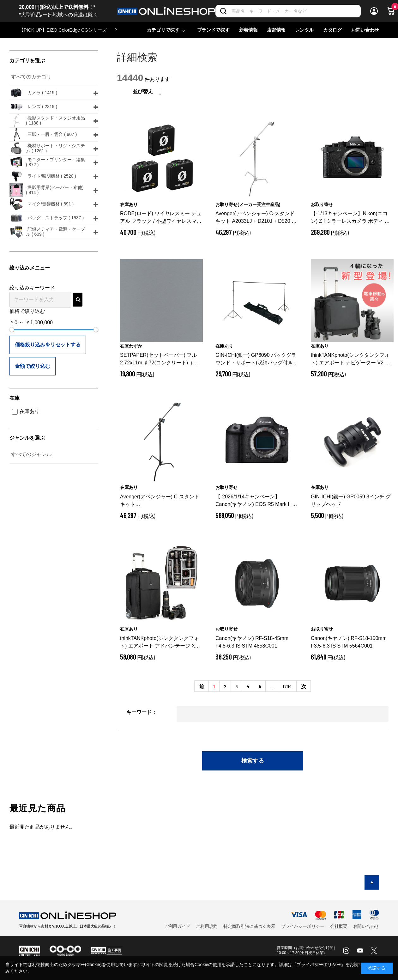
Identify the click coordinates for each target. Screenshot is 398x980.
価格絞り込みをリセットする (48, 345)
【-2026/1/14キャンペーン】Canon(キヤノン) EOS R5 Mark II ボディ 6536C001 (256, 501)
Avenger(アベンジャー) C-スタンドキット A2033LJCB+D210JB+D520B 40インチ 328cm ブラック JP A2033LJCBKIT (160, 501)
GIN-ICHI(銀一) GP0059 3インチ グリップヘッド (351, 500)
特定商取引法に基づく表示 (249, 926)
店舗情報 (276, 30)
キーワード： (142, 712)
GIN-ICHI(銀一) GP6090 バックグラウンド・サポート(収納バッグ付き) (256, 359)
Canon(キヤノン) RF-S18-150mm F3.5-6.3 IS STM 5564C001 (349, 642)
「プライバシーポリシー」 (319, 965)
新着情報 (248, 30)
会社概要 (339, 926)
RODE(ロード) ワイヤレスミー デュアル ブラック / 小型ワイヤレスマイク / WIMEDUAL (161, 218)
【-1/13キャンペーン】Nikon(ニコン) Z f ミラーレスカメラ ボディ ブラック (350, 218)
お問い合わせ (365, 30)
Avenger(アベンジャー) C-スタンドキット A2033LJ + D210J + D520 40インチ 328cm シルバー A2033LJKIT (257, 218)
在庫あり (26, 411)
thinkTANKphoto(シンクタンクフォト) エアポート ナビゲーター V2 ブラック (350, 359)
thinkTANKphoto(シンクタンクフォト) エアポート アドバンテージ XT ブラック (159, 643)
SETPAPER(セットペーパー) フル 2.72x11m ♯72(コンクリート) (159, 359)
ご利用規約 (207, 926)
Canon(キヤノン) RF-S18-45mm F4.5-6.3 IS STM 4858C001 (252, 642)
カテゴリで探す (163, 30)
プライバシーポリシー (303, 926)
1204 (287, 686)
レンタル (304, 30)
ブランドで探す (213, 30)
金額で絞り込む (33, 366)
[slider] (12, 330)
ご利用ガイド (177, 926)
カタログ (332, 30)
